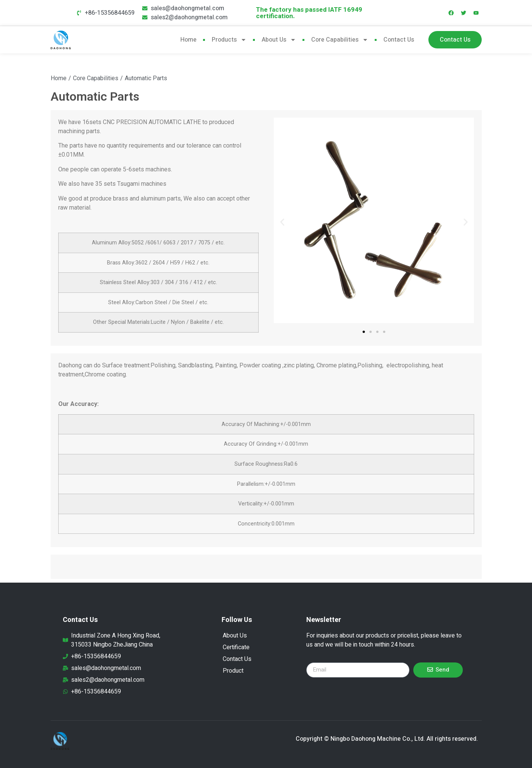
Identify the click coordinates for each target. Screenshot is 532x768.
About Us (279, 40)
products (229, 40)
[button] (282, 222)
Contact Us (399, 40)
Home (188, 40)
